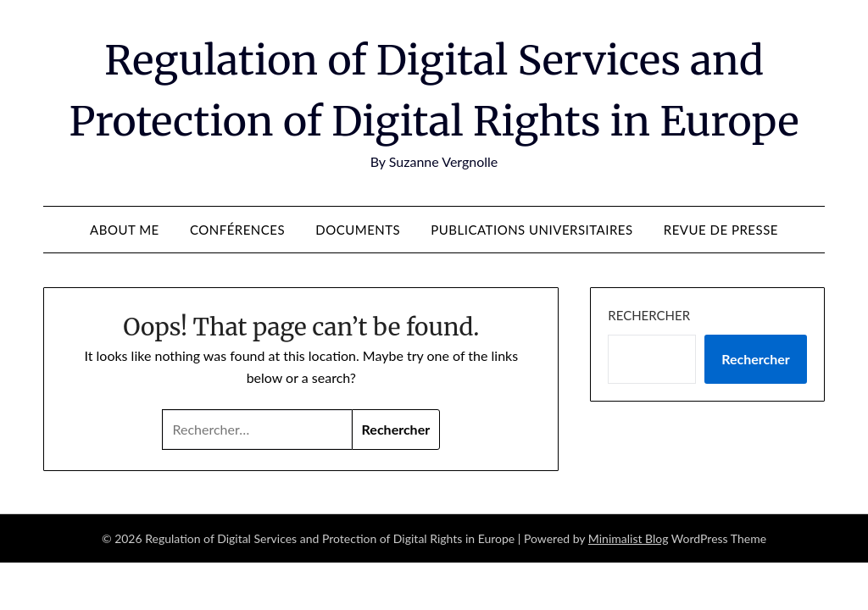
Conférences (237, 230)
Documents (358, 230)
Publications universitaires (531, 230)
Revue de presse (721, 230)
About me (125, 230)
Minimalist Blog (629, 538)
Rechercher (649, 315)
